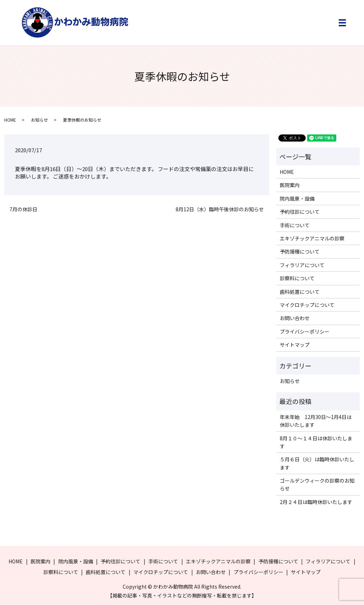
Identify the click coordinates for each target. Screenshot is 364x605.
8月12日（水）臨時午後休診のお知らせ (220, 209)
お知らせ (39, 120)
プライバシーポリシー (305, 331)
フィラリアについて (302, 265)
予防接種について (300, 251)
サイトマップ (295, 345)
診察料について (297, 278)
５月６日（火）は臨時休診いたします (317, 463)
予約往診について (300, 212)
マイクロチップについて (307, 305)
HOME (10, 120)
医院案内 (290, 185)
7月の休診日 (23, 209)
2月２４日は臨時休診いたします (316, 502)
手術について (295, 225)
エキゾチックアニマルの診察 (312, 238)
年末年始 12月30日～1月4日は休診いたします (316, 421)
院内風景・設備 (297, 198)
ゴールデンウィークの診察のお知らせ (317, 484)
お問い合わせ (295, 318)
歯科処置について (300, 292)
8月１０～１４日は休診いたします (316, 442)
